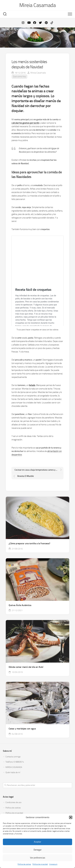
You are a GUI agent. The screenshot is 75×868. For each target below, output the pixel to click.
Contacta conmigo (13, 757)
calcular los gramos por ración (25, 123)
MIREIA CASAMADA (14, 767)
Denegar (38, 850)
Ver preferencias (38, 858)
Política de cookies (24, 864)
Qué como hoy (19, 77)
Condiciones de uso (13, 802)
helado (32, 385)
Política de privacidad (40, 864)
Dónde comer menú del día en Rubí (26, 667)
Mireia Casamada (38, 5)
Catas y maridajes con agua (22, 729)
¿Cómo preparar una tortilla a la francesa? (29, 543)
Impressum (53, 864)
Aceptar (37, 842)
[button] (71, 817)
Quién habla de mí (13, 772)
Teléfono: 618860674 (15, 762)
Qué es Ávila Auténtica (20, 605)
